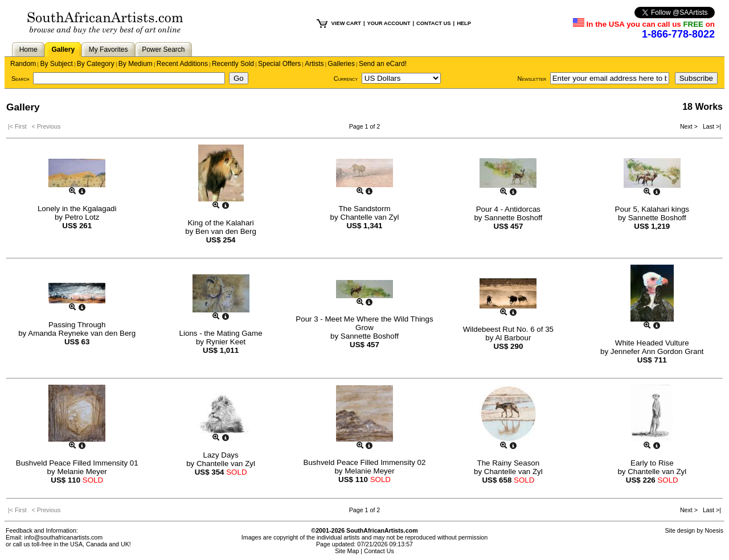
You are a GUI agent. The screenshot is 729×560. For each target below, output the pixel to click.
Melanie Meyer (82, 472)
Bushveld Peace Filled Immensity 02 (365, 462)
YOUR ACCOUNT (389, 23)
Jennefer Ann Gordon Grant (657, 351)
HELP (464, 23)
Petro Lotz (82, 217)
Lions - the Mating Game (221, 333)
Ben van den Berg (226, 231)
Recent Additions (182, 64)
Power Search (163, 50)
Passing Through (77, 325)
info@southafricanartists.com (64, 537)
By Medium (136, 64)
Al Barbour (513, 338)
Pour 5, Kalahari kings (652, 209)
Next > (690, 126)
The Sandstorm (364, 209)
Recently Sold (233, 64)
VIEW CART (346, 23)
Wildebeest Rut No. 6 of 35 (508, 329)
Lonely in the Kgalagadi (77, 209)
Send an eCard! (383, 64)
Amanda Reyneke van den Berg (82, 333)
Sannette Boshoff (513, 218)
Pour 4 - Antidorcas (508, 209)
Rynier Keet (226, 342)
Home (28, 50)
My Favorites (108, 50)
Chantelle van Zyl (369, 217)
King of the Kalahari (220, 223)
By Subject (56, 64)
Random (23, 64)
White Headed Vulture (652, 343)
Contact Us (379, 551)
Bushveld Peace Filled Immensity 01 (77, 463)
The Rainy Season (509, 463)
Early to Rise (652, 463)
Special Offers (279, 64)
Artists (314, 64)
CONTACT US (433, 23)
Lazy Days (220, 455)
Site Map (347, 551)
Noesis (714, 530)
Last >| (710, 126)
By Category (96, 64)
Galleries (341, 64)
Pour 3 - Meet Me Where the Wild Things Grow (364, 323)
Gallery (63, 50)
